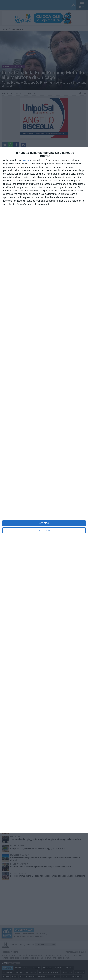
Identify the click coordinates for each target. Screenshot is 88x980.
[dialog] (44, 490)
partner (25, 160)
